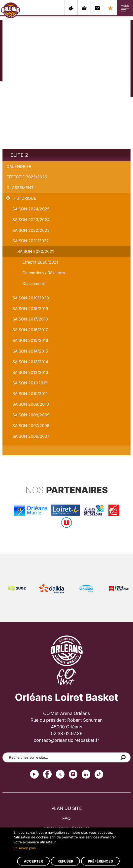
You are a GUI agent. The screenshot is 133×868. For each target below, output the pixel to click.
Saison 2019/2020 (31, 298)
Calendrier (19, 166)
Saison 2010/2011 (30, 394)
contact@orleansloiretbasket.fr (66, 740)
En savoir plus (25, 848)
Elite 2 (19, 155)
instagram (73, 774)
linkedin (86, 774)
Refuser (65, 861)
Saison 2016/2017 (30, 330)
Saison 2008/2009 (31, 415)
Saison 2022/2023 (31, 230)
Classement (20, 188)
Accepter (33, 861)
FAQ (66, 818)
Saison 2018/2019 (30, 309)
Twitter (60, 774)
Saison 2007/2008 (31, 426)
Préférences (100, 861)
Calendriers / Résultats (44, 273)
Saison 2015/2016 (30, 340)
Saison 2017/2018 (30, 319)
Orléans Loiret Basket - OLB (11, 10)
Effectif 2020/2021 (40, 262)
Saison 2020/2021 (36, 251)
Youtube (34, 774)
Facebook (47, 774)
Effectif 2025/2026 (27, 177)
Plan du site (67, 808)
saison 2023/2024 (31, 220)
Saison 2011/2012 (30, 383)
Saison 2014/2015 (30, 351)
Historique (24, 198)
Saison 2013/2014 (30, 362)
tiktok (99, 774)
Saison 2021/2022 (31, 241)
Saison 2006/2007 (31, 436)
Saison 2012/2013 (30, 372)
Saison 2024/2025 (31, 209)
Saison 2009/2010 (31, 404)
